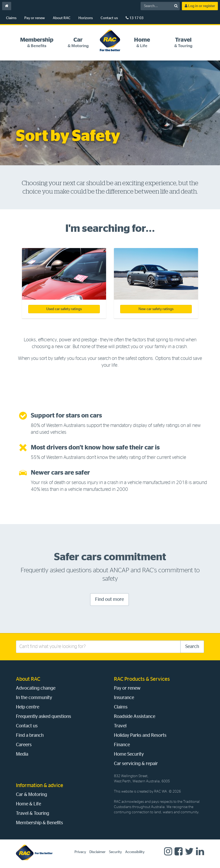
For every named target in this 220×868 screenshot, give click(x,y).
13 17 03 (135, 18)
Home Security (129, 754)
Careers (24, 745)
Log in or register (200, 6)
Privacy (80, 852)
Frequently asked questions (44, 717)
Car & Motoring (31, 795)
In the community (34, 698)
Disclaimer (97, 852)
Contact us (109, 18)
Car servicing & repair (136, 764)
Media (22, 754)
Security (115, 852)
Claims (11, 18)
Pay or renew (35, 18)
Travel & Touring (33, 814)
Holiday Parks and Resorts (140, 735)
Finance (122, 745)
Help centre (28, 707)
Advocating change (36, 688)
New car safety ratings (156, 309)
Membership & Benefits (39, 823)
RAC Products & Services (142, 679)
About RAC (62, 18)
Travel (120, 726)
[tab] (37, 43)
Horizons (86, 18)
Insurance (124, 698)
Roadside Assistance (135, 717)
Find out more (109, 600)
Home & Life (28, 804)
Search (192, 647)
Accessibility (135, 852)
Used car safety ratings (64, 309)
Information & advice (40, 785)
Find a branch (30, 735)
